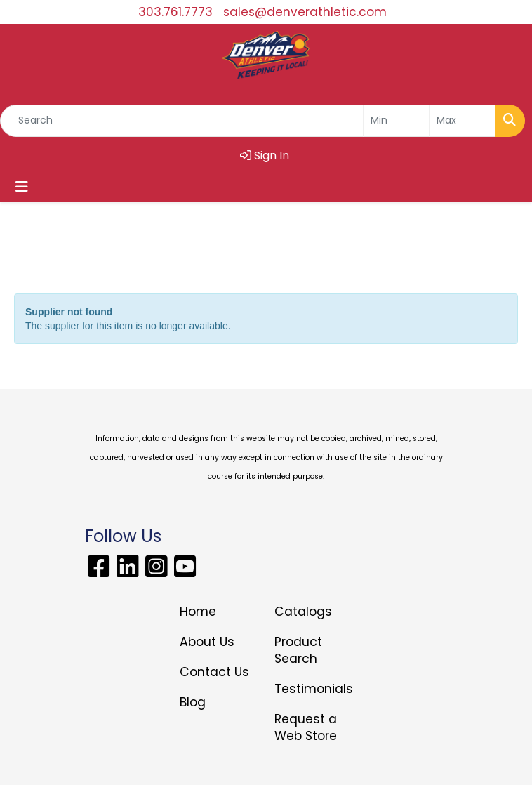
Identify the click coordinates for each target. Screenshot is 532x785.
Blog (193, 702)
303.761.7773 (175, 12)
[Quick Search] (182, 121)
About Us (207, 642)
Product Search (298, 650)
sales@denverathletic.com (305, 12)
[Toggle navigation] (22, 187)
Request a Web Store (306, 727)
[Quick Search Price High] (462, 121)
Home (198, 612)
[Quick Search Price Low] (396, 121)
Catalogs (303, 612)
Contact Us (214, 672)
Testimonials (313, 689)
